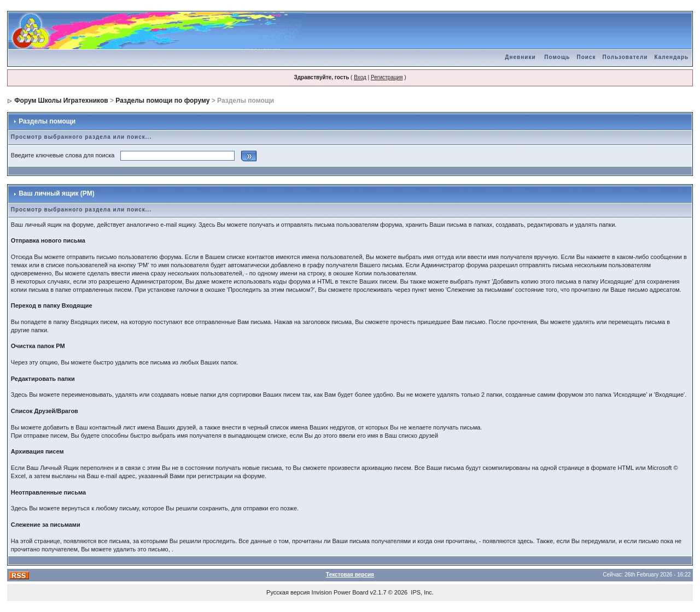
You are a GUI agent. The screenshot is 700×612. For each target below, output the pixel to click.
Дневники (520, 57)
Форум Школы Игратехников (61, 101)
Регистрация (387, 77)
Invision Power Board (340, 592)
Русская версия (288, 592)
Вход (360, 77)
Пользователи (625, 57)
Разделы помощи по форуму (162, 101)
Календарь (671, 57)
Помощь (557, 57)
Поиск (586, 57)
